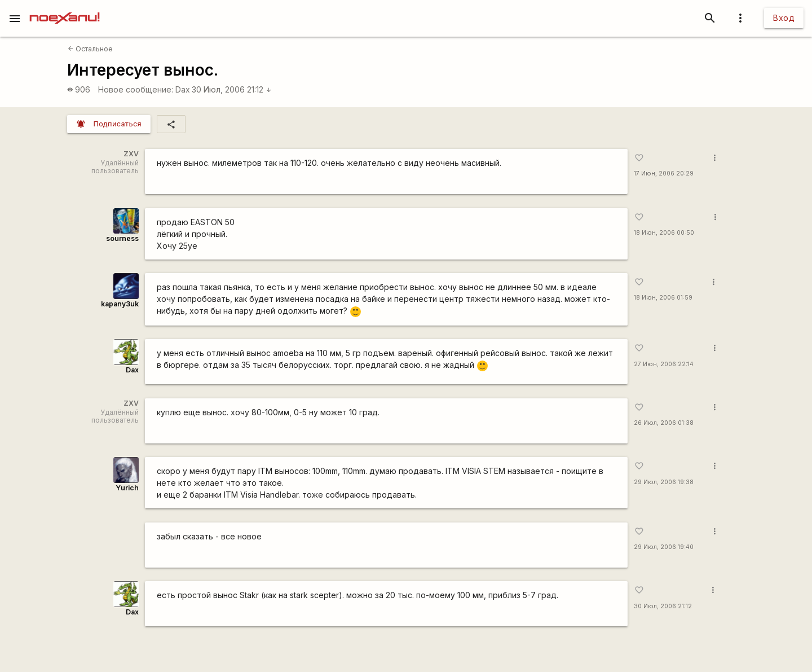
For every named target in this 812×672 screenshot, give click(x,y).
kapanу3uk (120, 304)
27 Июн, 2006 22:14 (664, 364)
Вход (784, 18)
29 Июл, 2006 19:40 (664, 547)
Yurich (127, 488)
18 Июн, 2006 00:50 (664, 233)
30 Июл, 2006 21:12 (232, 89)
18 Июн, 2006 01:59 (663, 298)
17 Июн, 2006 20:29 (664, 174)
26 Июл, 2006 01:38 (664, 423)
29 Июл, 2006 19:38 (664, 482)
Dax (183, 89)
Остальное (90, 49)
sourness (122, 238)
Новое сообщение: (136, 89)
